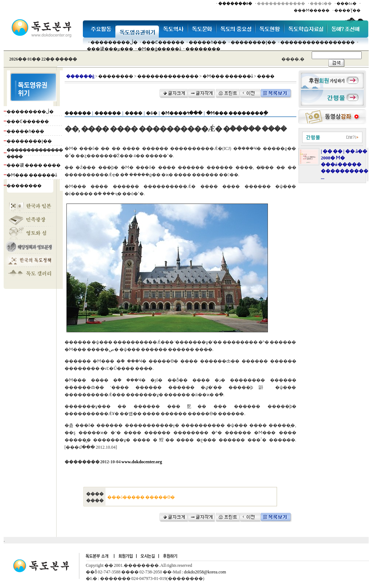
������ (78, 113)
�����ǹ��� (207, 42)
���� (134, 113)
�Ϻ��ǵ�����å (159, 49)
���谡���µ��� (110, 49)
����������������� (318, 42)
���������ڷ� (114, 42)
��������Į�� (253, 42)
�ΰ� (151, 113)
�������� (203, 49)
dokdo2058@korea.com (205, 572)
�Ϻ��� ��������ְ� (237, 113)
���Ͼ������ (163, 42)
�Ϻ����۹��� (182, 113)
